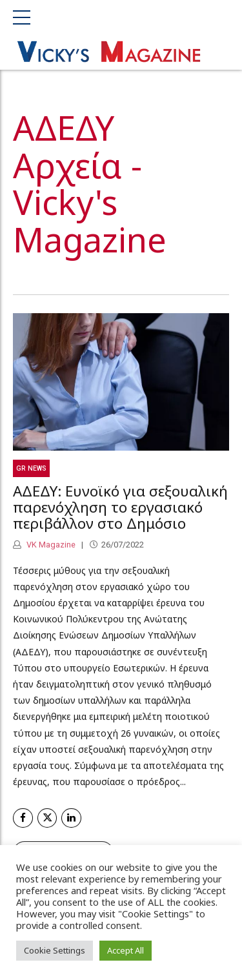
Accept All (126, 950)
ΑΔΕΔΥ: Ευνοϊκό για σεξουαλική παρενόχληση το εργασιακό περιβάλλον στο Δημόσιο (120, 510)
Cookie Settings (55, 950)
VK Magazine (50, 547)
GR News (31, 470)
